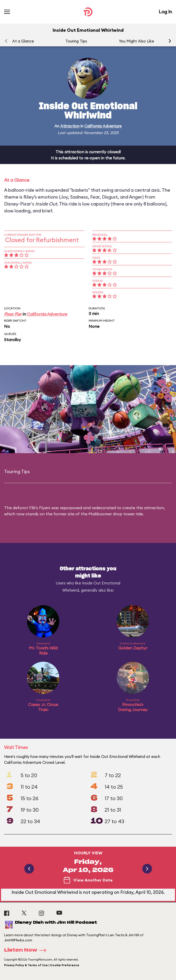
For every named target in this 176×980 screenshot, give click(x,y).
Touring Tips (76, 41)
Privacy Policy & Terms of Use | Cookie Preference (42, 965)
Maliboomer (100, 514)
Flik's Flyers (40, 508)
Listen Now (27, 950)
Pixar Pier (13, 314)
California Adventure (103, 126)
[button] (170, 41)
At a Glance (23, 41)
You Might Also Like (136, 41)
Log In (165, 12)
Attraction (70, 126)
